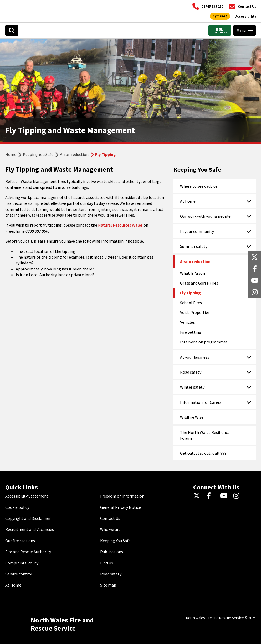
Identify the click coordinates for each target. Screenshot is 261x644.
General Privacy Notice (121, 507)
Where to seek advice (199, 186)
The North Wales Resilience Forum (205, 435)
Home (11, 154)
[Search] (12, 30)
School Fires (191, 303)
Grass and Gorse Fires (199, 283)
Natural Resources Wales (120, 225)
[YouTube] (225, 496)
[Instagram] (238, 496)
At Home (13, 585)
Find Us (107, 563)
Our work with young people (205, 216)
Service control (19, 574)
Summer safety (194, 246)
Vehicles (187, 322)
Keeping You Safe (38, 154)
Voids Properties (195, 312)
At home (188, 201)
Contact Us (110, 518)
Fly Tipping (190, 293)
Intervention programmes (204, 342)
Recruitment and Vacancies (30, 529)
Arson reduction (74, 154)
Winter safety (192, 387)
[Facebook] (211, 496)
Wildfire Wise (192, 417)
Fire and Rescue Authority (28, 552)
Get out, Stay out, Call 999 (203, 453)
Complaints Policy (22, 563)
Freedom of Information (122, 496)
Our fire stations (20, 541)
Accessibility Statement (27, 496)
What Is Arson (193, 273)
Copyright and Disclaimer (28, 518)
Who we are (110, 529)
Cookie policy (17, 507)
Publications (112, 552)
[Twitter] (198, 496)
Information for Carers (201, 402)
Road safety (191, 372)
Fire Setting (191, 332)
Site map (108, 585)
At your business (195, 357)
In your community (197, 231)
